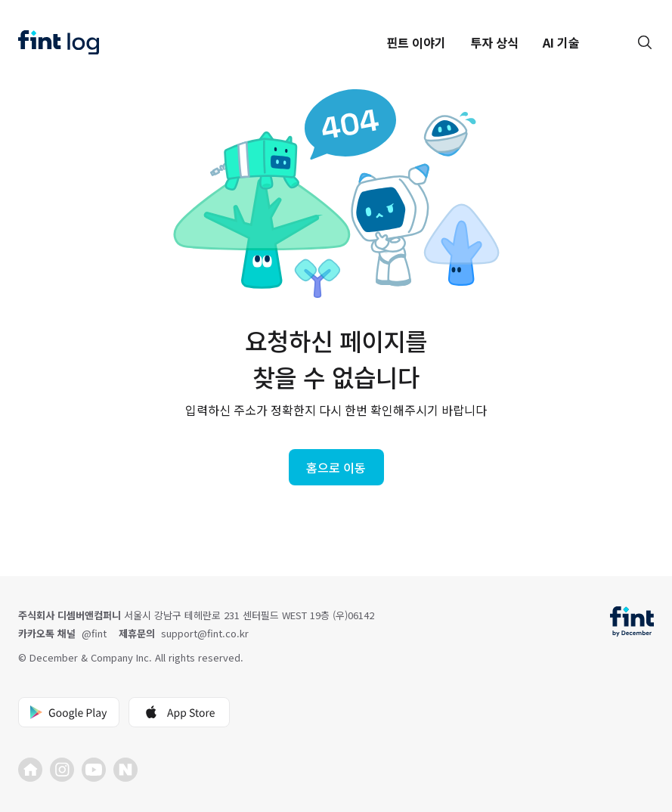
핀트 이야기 (416, 42)
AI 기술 (561, 42)
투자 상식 (494, 42)
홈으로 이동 (336, 467)
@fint (94, 633)
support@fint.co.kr (205, 633)
